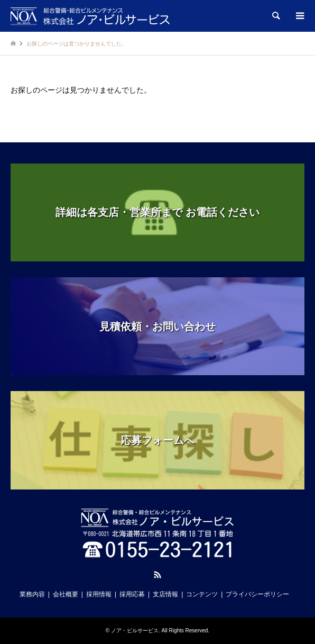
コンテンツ (202, 594)
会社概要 (66, 594)
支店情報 (165, 594)
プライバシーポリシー (257, 594)
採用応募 (132, 594)
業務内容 (32, 594)
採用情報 (99, 594)
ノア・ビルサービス (135, 631)
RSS (157, 575)
